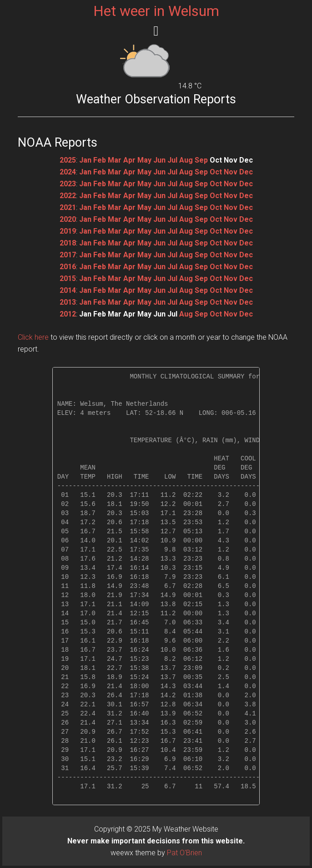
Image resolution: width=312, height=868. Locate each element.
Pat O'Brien (184, 853)
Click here (33, 337)
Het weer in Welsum (156, 11)
